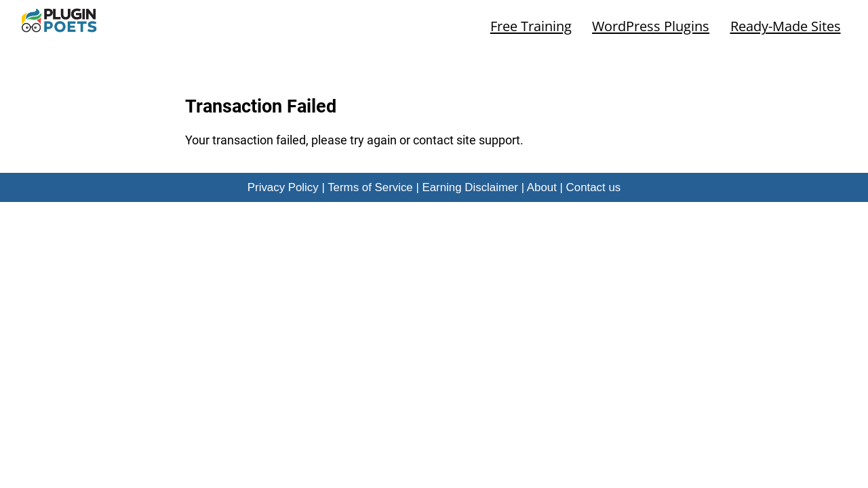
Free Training (531, 26)
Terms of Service (370, 187)
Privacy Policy (283, 187)
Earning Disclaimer (470, 187)
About (542, 187)
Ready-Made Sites (786, 26)
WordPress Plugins (651, 26)
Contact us (594, 187)
